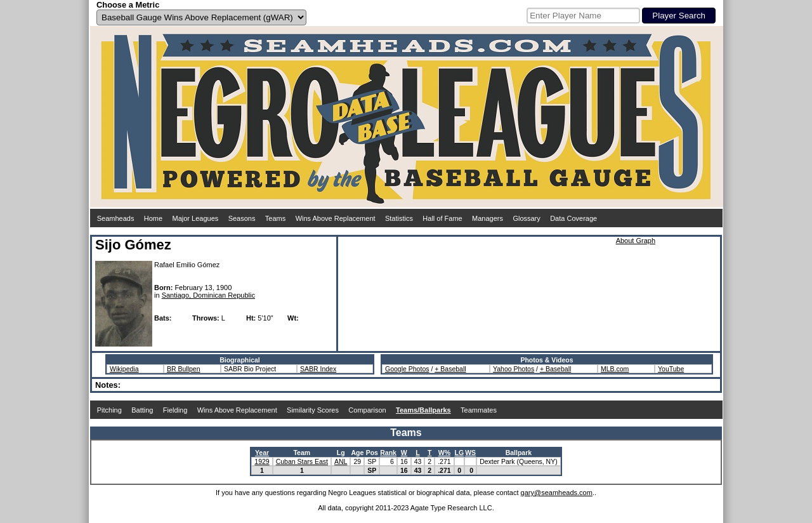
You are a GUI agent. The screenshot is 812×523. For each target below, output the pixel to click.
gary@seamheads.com (557, 493)
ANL (341, 461)
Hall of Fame (442, 218)
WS (470, 453)
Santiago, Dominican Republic (208, 295)
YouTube (671, 369)
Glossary (526, 218)
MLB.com (615, 369)
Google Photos (407, 369)
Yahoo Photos (514, 369)
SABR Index (318, 369)
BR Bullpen (184, 369)
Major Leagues (196, 218)
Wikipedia (124, 369)
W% (444, 453)
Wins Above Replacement (336, 218)
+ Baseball (450, 369)
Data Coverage (573, 218)
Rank (388, 453)
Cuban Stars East (302, 461)
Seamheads (116, 218)
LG (460, 453)
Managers (488, 218)
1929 (262, 461)
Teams (275, 218)
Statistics (399, 218)
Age (357, 453)
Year (262, 453)
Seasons (242, 218)
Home (153, 218)
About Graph (636, 241)
